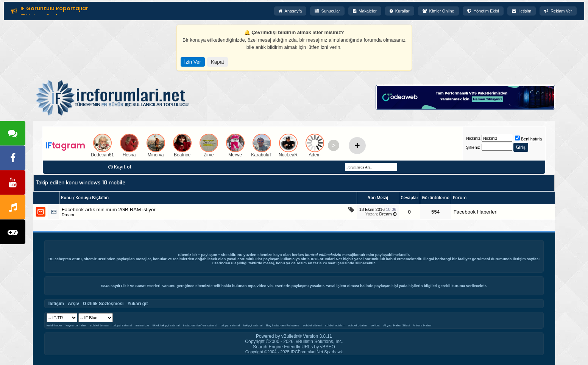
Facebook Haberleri (476, 212)
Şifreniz (473, 147)
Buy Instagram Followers (283, 325)
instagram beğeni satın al (200, 325)
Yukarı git (137, 304)
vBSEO (328, 347)
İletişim (522, 11)
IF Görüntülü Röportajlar (54, 9)
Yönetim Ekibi (483, 11)
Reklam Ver (558, 11)
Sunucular (327, 11)
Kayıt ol (123, 167)
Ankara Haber (422, 325)
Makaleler (365, 11)
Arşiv (73, 304)
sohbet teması (100, 325)
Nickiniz (473, 138)
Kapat (218, 62)
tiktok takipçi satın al (166, 325)
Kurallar (400, 11)
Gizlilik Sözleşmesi (103, 304)
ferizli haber (54, 325)
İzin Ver (193, 62)
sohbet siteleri (312, 325)
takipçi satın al (122, 325)
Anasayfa (290, 11)
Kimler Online (438, 11)
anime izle (142, 325)
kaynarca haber (76, 325)
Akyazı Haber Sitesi (397, 325)
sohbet (375, 325)
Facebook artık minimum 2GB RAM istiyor (109, 210)
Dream (68, 215)
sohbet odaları (335, 325)
